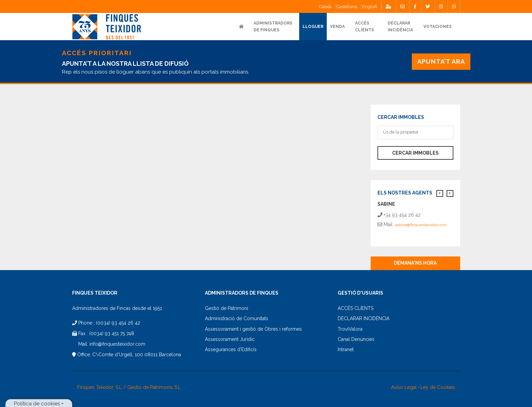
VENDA (337, 27)
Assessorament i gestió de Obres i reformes (253, 329)
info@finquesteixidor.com (117, 344)
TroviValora (350, 329)
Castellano (347, 7)
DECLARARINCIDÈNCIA (400, 27)
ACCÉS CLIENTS (356, 308)
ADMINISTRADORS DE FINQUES (273, 27)
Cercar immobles (415, 153)
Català (325, 7)
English (370, 7)
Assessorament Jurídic (230, 339)
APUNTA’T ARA (441, 61)
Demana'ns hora (415, 263)
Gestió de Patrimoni (227, 308)
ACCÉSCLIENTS (365, 27)
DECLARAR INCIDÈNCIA (364, 318)
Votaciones (438, 27)
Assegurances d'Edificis (231, 349)
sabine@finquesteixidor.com (421, 225)
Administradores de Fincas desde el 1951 (117, 308)
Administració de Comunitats (237, 318)
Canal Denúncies (356, 339)
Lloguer (313, 27)
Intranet (346, 349)
